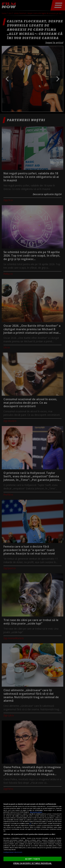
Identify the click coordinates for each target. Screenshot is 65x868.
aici (30, 823)
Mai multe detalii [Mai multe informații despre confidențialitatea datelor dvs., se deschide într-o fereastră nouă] (36, 812)
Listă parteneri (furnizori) (13, 852)
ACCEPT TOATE (32, 859)
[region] (32, 831)
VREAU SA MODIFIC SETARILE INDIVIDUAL (32, 863)
